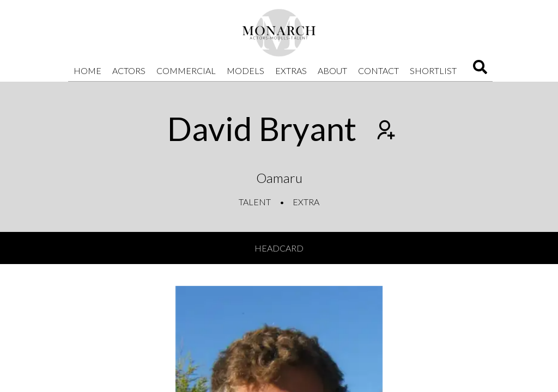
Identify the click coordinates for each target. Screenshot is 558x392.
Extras (291, 71)
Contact (378, 71)
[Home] (279, 33)
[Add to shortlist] (385, 131)
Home (87, 71)
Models (245, 71)
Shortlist (433, 71)
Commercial (186, 71)
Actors (129, 71)
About (332, 71)
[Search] (480, 71)
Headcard (279, 248)
